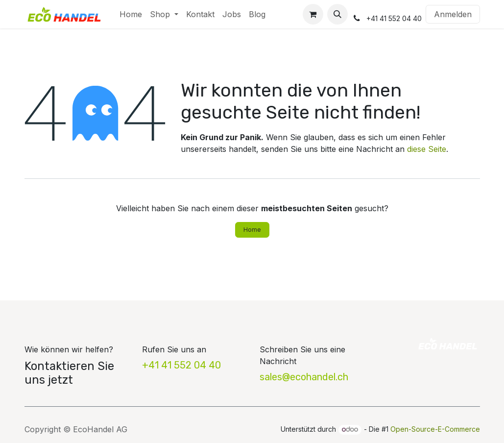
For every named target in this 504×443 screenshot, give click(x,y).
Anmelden (453, 14)
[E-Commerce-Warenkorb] (313, 14)
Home (252, 230)
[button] (337, 14)
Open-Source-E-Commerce (435, 429)
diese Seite (427, 149)
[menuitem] (131, 14)
